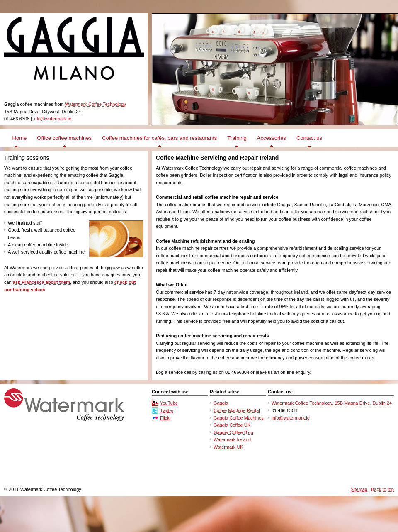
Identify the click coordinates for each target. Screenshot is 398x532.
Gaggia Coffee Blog (233, 432)
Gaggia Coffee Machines (239, 418)
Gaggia (221, 403)
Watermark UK (228, 447)
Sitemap (359, 489)
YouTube (169, 403)
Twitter (167, 410)
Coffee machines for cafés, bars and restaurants (159, 138)
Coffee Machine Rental (237, 410)
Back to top (382, 489)
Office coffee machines (64, 138)
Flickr (165, 418)
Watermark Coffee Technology (96, 104)
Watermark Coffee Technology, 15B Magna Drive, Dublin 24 (332, 403)
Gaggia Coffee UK (232, 425)
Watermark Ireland (232, 439)
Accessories (272, 138)
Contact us (309, 138)
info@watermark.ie (52, 119)
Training (237, 138)
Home (19, 138)
